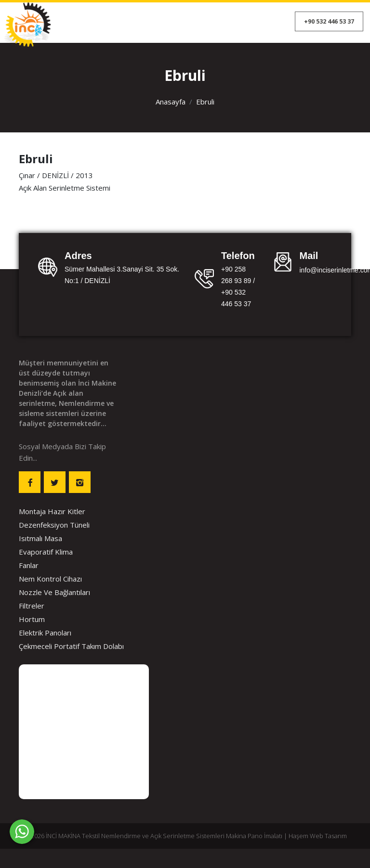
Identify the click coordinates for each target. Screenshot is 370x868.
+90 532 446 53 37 (329, 21)
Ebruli (205, 102)
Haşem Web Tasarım (318, 836)
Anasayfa (171, 102)
